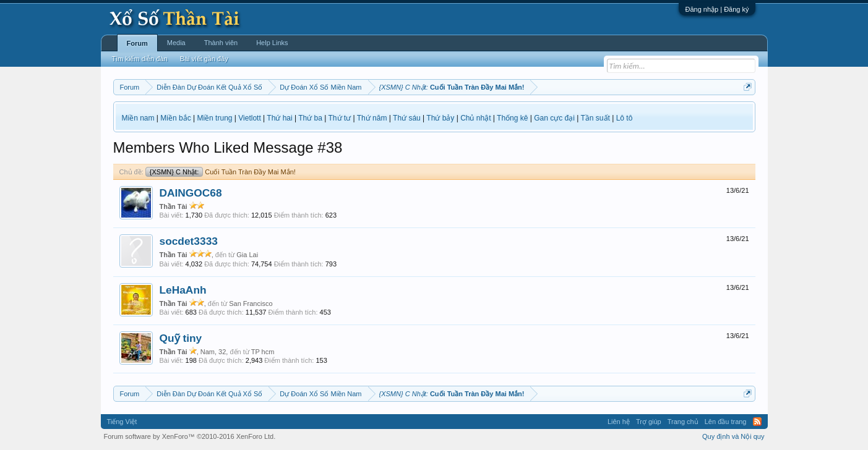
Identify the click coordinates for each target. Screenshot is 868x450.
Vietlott (249, 118)
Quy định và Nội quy (733, 436)
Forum (137, 43)
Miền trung (214, 118)
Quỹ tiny (181, 338)
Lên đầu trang (726, 422)
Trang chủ (683, 422)
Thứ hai (279, 118)
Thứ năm (372, 118)
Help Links (272, 43)
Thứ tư (340, 118)
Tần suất (595, 118)
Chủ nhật (475, 118)
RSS (757, 422)
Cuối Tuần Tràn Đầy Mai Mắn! (221, 172)
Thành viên (221, 43)
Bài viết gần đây (204, 59)
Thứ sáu (407, 118)
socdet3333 (189, 241)
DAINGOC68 (191, 193)
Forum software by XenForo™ (190, 436)
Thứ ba (310, 118)
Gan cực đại (554, 118)
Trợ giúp (649, 422)
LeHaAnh (183, 290)
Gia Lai (247, 255)
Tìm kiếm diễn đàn (140, 59)
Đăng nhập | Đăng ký (717, 9)
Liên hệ (619, 422)
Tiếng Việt (122, 422)
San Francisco (251, 304)
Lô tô (625, 118)
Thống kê (512, 118)
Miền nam (138, 118)
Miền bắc (175, 118)
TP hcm (263, 352)
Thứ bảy (440, 118)
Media (176, 43)
